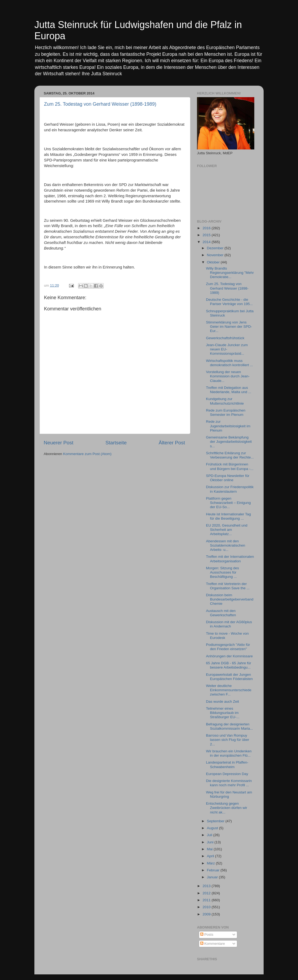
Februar (214, 870)
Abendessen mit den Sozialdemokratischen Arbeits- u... (226, 545)
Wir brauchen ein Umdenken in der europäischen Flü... (229, 753)
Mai (210, 849)
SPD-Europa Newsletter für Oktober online (228, 478)
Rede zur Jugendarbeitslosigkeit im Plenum (228, 426)
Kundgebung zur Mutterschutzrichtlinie (225, 401)
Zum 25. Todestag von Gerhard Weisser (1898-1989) (100, 104)
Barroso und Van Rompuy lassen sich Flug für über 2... (228, 740)
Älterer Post (172, 443)
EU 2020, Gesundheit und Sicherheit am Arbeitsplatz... (227, 530)
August (213, 828)
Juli (210, 835)
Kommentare (213, 944)
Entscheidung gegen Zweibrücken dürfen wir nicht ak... (227, 808)
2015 (207, 235)
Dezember (216, 248)
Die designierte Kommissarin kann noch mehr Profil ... (229, 783)
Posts (207, 934)
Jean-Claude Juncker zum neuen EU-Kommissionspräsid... (227, 349)
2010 (207, 907)
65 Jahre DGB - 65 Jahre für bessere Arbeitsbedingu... (229, 665)
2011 (207, 900)
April (211, 856)
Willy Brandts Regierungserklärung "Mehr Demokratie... (230, 273)
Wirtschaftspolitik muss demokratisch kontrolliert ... (229, 363)
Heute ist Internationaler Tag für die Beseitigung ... (229, 516)
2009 (207, 914)
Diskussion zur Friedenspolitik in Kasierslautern (230, 489)
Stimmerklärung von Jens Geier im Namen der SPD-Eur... (229, 327)
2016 (207, 228)
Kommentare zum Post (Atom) (87, 454)
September (216, 821)
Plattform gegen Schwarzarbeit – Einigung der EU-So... (228, 503)
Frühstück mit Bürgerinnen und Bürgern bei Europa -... (230, 466)
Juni (211, 842)
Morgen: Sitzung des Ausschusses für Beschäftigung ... (223, 572)
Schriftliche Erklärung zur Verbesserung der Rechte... (230, 455)
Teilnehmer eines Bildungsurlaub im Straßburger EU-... (223, 713)
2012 (207, 893)
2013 (207, 886)
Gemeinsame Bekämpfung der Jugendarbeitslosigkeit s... (229, 442)
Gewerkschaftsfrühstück (225, 338)
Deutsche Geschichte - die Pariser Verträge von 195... (229, 302)
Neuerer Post (59, 443)
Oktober (214, 262)
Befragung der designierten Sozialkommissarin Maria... (229, 726)
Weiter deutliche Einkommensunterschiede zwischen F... (229, 690)
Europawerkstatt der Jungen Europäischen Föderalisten (229, 677)
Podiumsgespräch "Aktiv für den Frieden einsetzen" (228, 647)
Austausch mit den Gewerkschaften (221, 613)
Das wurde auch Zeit (223, 702)
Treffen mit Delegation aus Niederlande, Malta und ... (229, 390)
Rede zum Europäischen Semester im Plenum (226, 412)
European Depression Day (227, 774)
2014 (207, 242)
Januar (213, 877)
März (211, 863)
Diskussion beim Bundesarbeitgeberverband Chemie (230, 599)
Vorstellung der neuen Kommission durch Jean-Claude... (228, 376)
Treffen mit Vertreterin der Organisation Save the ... (228, 586)
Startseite (116, 443)
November (216, 255)
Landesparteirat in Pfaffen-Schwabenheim (227, 764)
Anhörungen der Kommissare (229, 656)
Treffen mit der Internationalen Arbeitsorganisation (230, 559)
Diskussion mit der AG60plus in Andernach (229, 624)
